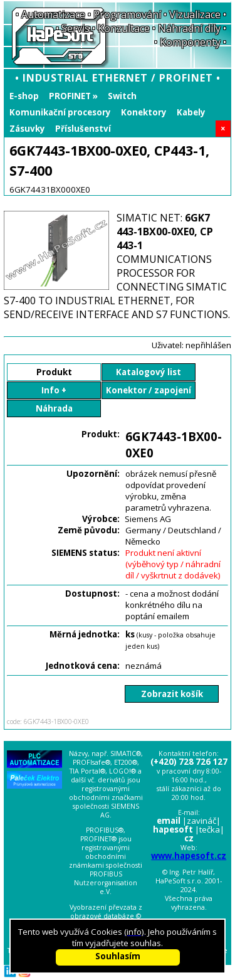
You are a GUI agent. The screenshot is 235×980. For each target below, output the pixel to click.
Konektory (144, 112)
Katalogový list (149, 372)
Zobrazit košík (172, 694)
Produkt (54, 372)
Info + (54, 390)
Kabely (191, 112)
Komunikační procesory (60, 112)
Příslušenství (83, 129)
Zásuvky (27, 129)
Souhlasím (118, 956)
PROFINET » (73, 96)
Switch (122, 96)
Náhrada (54, 408)
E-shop (24, 96)
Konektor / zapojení (149, 390)
